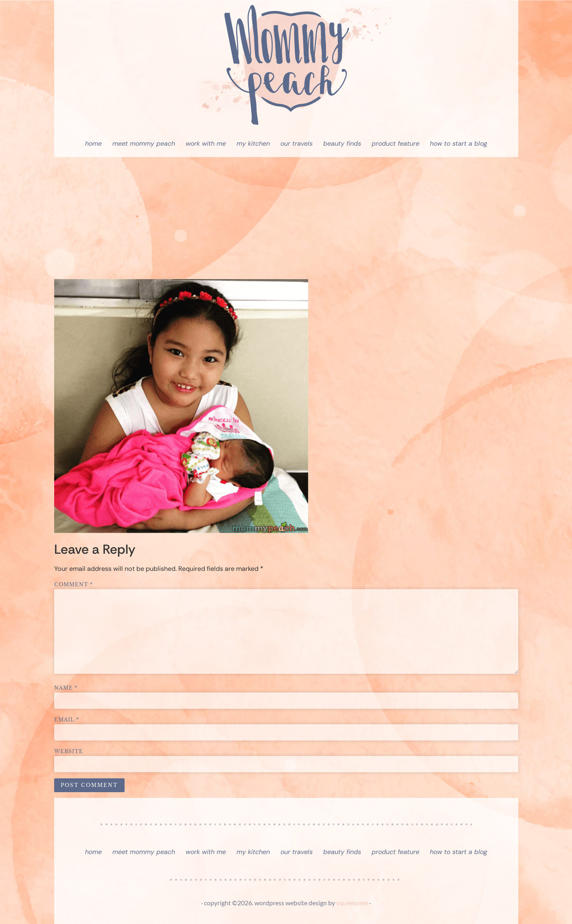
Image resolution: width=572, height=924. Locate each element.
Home (93, 143)
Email (67, 720)
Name (66, 688)
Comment (73, 585)
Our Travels (297, 143)
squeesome (352, 903)
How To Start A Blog (459, 143)
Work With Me (206, 143)
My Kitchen (253, 143)
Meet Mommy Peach (144, 143)
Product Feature (396, 143)
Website (69, 751)
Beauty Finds (342, 143)
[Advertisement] (286, 218)
